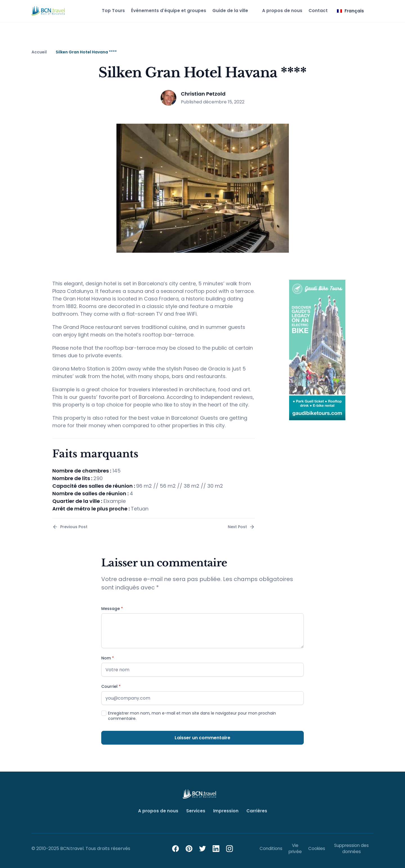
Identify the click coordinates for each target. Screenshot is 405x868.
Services (195, 811)
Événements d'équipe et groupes (162, 11)
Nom (108, 658)
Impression (225, 811)
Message (112, 609)
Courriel (111, 687)
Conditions (271, 848)
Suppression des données (351, 848)
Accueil (39, 52)
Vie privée (295, 848)
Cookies (316, 848)
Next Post (241, 527)
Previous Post (70, 527)
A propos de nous (279, 11)
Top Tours (106, 11)
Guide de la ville (225, 11)
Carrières (256, 811)
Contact (316, 11)
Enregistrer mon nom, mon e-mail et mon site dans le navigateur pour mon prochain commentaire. (192, 716)
